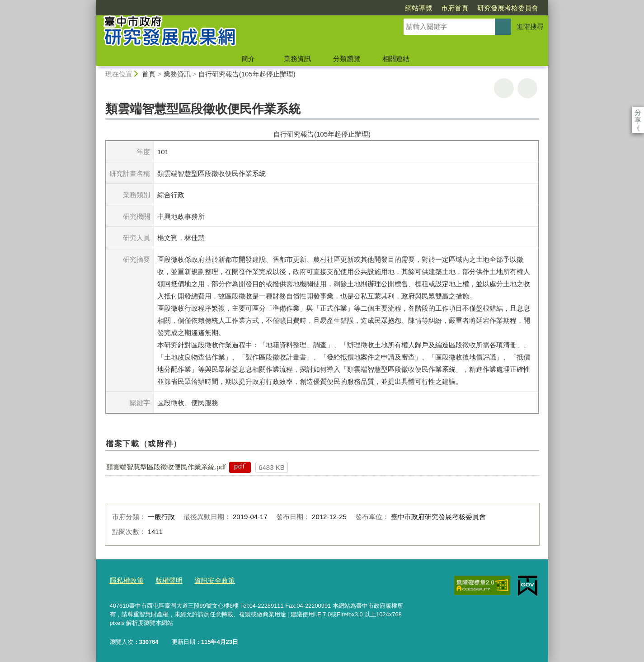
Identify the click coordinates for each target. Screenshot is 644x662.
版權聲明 (163, 579)
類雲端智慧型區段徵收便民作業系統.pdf (166, 467)
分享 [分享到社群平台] (638, 112)
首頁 (149, 74)
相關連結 (396, 59)
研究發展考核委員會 (456, 8)
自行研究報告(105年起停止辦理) (247, 74)
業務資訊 (297, 59)
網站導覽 (367, 8)
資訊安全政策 (204, 579)
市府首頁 (403, 8)
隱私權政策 (125, 579)
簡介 (248, 59)
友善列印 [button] (504, 88)
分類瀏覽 (347, 59)
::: (92, 4)
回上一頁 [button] (527, 88)
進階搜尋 (530, 26)
